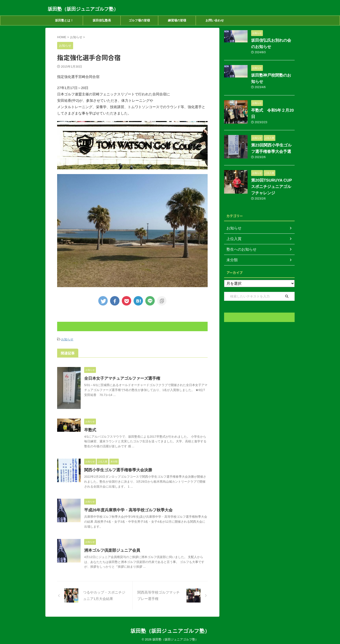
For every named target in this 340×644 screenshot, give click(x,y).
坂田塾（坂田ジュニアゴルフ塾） (83, 9)
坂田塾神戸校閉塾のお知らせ (273, 75)
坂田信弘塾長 (102, 20)
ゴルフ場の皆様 (139, 20)
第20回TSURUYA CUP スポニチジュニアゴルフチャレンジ (273, 179)
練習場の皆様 (177, 20)
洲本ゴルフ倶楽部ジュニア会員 (111, 550)
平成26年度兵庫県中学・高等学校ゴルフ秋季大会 (126, 509)
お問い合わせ (215, 20)
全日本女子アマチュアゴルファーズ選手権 (120, 378)
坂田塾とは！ (64, 20)
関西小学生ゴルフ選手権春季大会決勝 (116, 469)
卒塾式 (90, 429)
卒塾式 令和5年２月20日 (270, 104)
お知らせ (67, 339)
